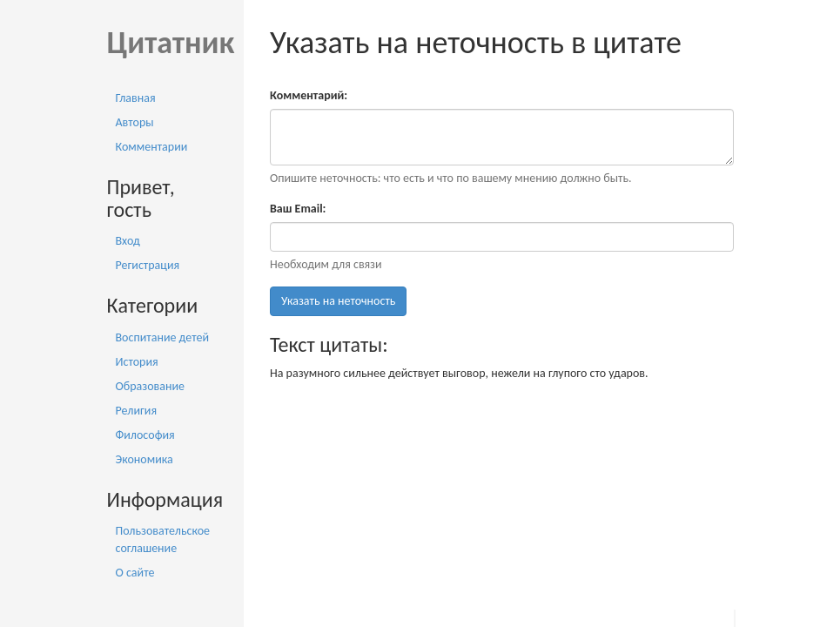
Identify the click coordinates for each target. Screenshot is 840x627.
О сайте (135, 573)
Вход (128, 241)
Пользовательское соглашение (163, 539)
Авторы (135, 122)
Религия (137, 411)
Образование (151, 386)
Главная (136, 98)
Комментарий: (309, 95)
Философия (145, 435)
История (137, 362)
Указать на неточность (338, 301)
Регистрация (148, 265)
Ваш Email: (298, 209)
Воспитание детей (163, 337)
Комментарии (152, 147)
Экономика (144, 459)
